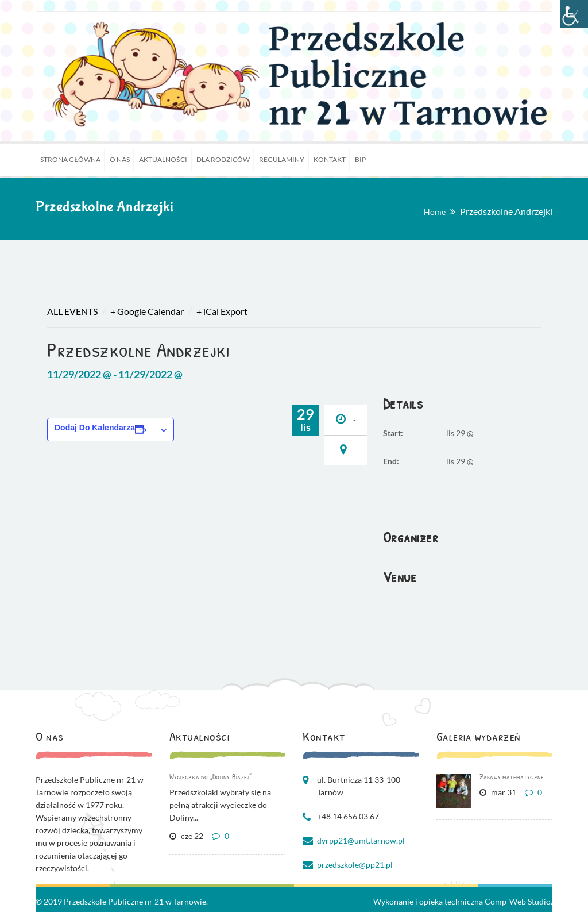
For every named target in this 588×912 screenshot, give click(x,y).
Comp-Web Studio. (519, 901)
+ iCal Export (222, 311)
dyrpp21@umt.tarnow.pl (361, 840)
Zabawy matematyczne (512, 776)
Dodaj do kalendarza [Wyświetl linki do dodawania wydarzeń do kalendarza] (95, 428)
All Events (72, 311)
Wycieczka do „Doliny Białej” (211, 776)
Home (435, 212)
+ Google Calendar (147, 311)
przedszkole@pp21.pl (355, 865)
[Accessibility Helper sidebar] (574, 14)
